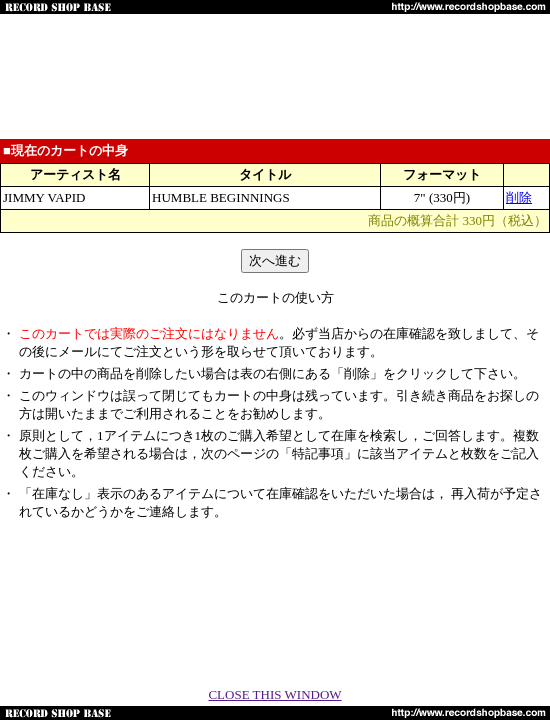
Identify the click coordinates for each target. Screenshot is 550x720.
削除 (519, 197)
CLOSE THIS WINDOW (274, 694)
